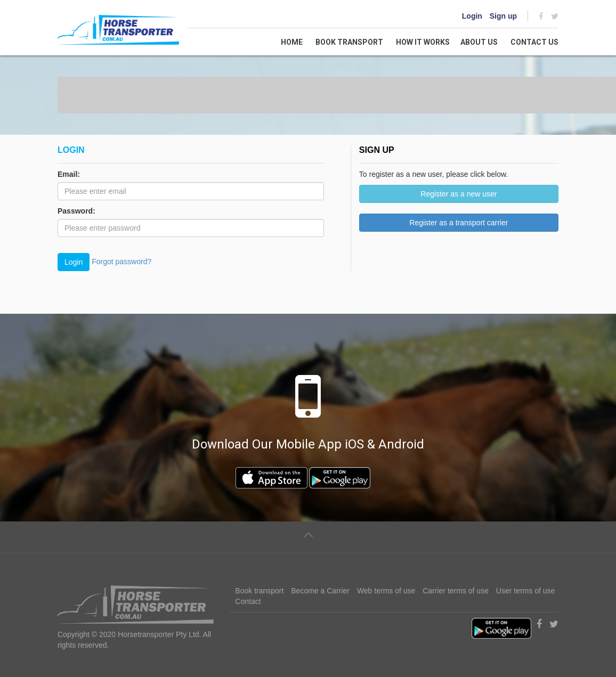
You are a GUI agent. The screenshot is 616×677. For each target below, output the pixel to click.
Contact (248, 601)
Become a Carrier (320, 591)
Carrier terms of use (456, 591)
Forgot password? (121, 261)
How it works (423, 42)
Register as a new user (459, 194)
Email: (69, 174)
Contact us (534, 42)
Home (292, 42)
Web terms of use (386, 591)
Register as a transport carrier (459, 223)
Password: (76, 211)
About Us (479, 42)
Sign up (503, 16)
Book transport (349, 42)
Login (472, 16)
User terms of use (525, 591)
